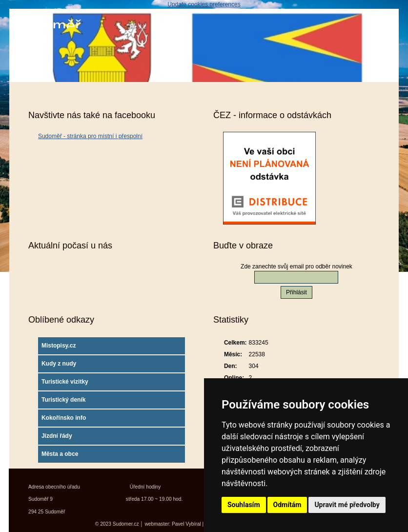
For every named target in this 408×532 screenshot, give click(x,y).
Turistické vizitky (65, 382)
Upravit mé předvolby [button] (347, 505)
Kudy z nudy (59, 364)
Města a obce (60, 454)
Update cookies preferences (204, 4)
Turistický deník (63, 400)
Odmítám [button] (287, 505)
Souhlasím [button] (244, 505)
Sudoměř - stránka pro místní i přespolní (90, 136)
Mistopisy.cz (59, 346)
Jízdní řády (57, 436)
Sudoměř (47, 26)
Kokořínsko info (64, 418)
